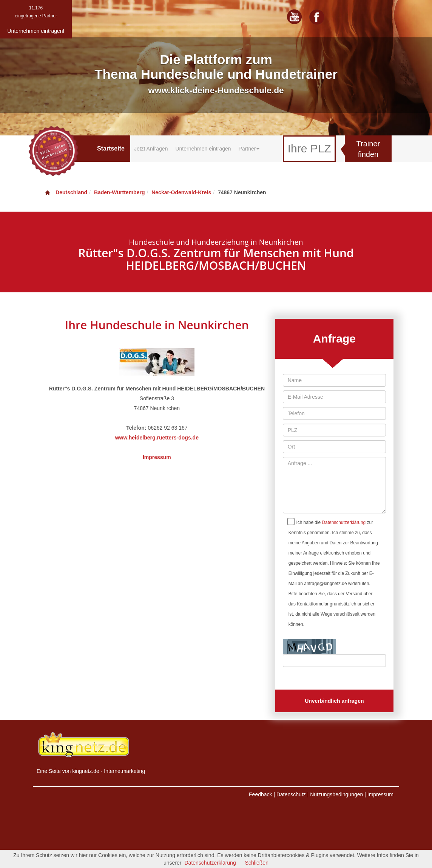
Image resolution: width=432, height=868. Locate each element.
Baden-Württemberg (120, 192)
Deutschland (66, 192)
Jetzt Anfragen (151, 149)
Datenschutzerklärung (344, 522)
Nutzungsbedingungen (336, 794)
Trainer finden (368, 149)
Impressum (157, 457)
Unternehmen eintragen (203, 149)
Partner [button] (249, 149)
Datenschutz (291, 794)
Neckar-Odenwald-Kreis (181, 192)
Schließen (257, 863)
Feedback (260, 794)
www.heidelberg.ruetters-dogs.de (157, 438)
